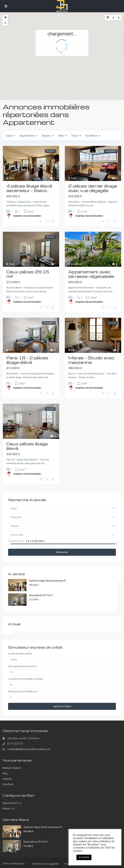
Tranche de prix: (16, 541)
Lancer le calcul (62, 706)
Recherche (62, 552)
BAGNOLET (77, 264)
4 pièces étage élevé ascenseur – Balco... (29, 188)
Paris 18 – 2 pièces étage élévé (27, 360)
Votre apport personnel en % (23, 666)
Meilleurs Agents (12, 768)
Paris (12, 178)
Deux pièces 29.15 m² (28, 274)
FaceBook (8, 784)
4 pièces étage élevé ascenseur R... (48, 581)
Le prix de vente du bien (20, 654)
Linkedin (7, 779)
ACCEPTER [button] (84, 857)
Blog (5, 773)
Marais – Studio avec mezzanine (91, 360)
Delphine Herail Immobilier (27, 216)
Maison (7, 808)
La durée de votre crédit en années (26, 679)
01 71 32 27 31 (15, 744)
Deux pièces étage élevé (27, 446)
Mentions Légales (45, 864)
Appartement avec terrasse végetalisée (91, 274)
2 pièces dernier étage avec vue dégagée (93, 188)
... (50, 205)
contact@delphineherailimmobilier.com (29, 749)
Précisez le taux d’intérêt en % (23, 692)
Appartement (10, 803)
